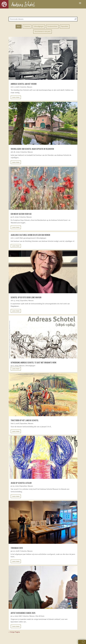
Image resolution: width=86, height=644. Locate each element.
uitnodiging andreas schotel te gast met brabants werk (34, 362)
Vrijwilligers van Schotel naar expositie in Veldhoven (32, 149)
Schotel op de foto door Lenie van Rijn (26, 297)
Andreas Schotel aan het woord (24, 84)
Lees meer (16, 97)
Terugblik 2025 (17, 548)
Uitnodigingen (41, 238)
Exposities (24, 301)
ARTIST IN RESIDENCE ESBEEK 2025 (23, 613)
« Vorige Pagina (14, 632)
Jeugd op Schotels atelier (21, 483)
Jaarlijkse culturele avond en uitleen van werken (30, 235)
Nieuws (30, 87)
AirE (20, 616)
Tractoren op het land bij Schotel (25, 420)
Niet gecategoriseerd (28, 238)
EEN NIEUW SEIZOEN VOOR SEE (21, 214)
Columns (23, 87)
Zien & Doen (40, 616)
